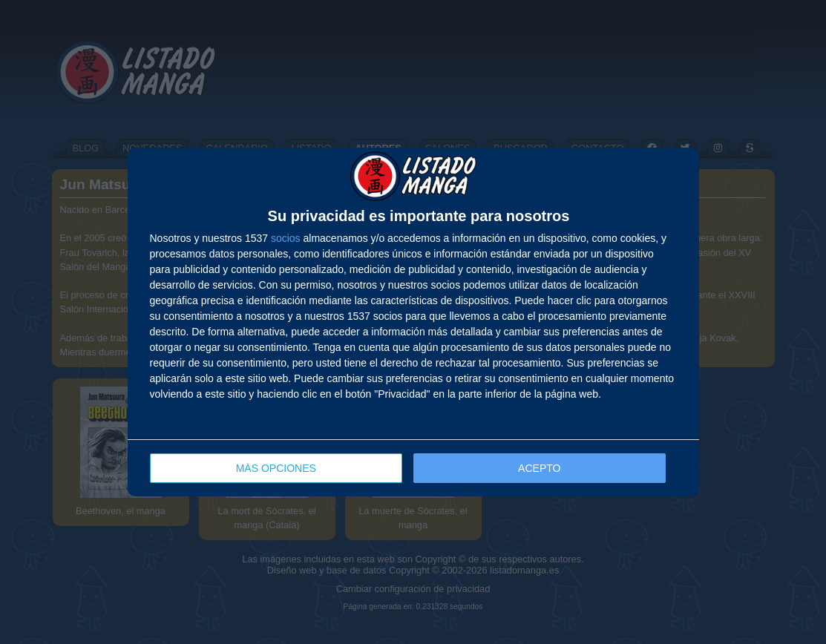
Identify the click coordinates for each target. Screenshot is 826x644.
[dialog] (413, 322)
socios (286, 238)
